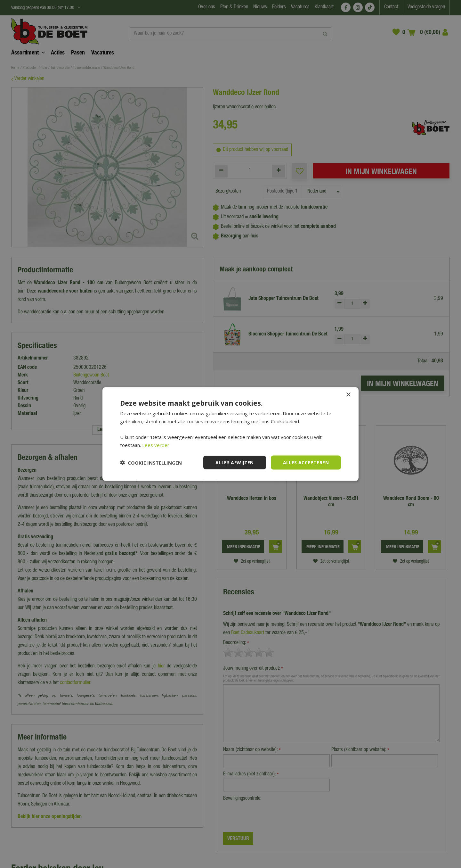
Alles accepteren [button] (306, 462)
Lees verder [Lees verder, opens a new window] (156, 445)
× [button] (348, 395)
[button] (151, 463)
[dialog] (230, 434)
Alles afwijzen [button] (235, 462)
